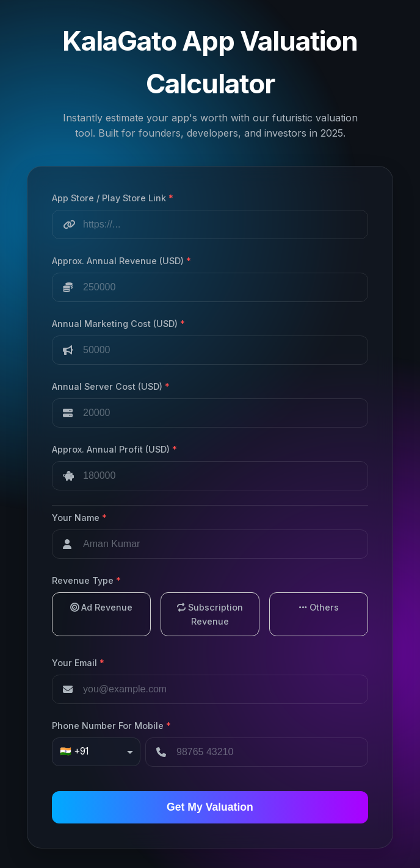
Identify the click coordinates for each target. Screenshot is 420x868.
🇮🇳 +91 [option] (74, 751)
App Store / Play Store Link (113, 198)
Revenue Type (86, 580)
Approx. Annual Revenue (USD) (121, 261)
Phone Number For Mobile (111, 726)
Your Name (79, 518)
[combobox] (96, 752)
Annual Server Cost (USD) (111, 386)
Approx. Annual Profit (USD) (114, 449)
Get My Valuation (210, 807)
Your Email (78, 663)
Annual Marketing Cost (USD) (118, 324)
